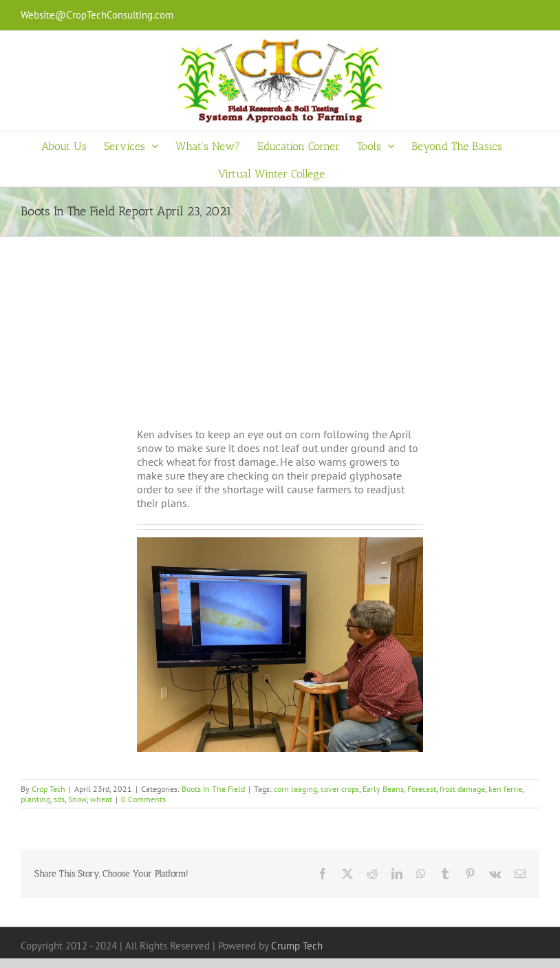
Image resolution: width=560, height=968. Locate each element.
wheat (101, 799)
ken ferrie (505, 789)
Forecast (422, 789)
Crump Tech (297, 946)
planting (35, 799)
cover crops (340, 789)
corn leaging (295, 789)
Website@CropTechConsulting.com (97, 15)
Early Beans (383, 789)
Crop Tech (49, 789)
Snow (77, 799)
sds (59, 799)
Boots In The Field (213, 789)
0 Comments (143, 799)
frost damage (462, 789)
